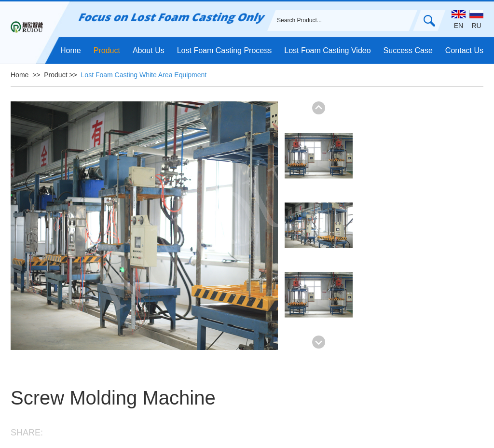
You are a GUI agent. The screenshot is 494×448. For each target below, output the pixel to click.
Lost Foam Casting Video (327, 50)
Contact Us (464, 50)
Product (107, 50)
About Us (149, 50)
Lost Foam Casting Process (225, 50)
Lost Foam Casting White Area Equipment (144, 75)
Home (71, 50)
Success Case (408, 50)
